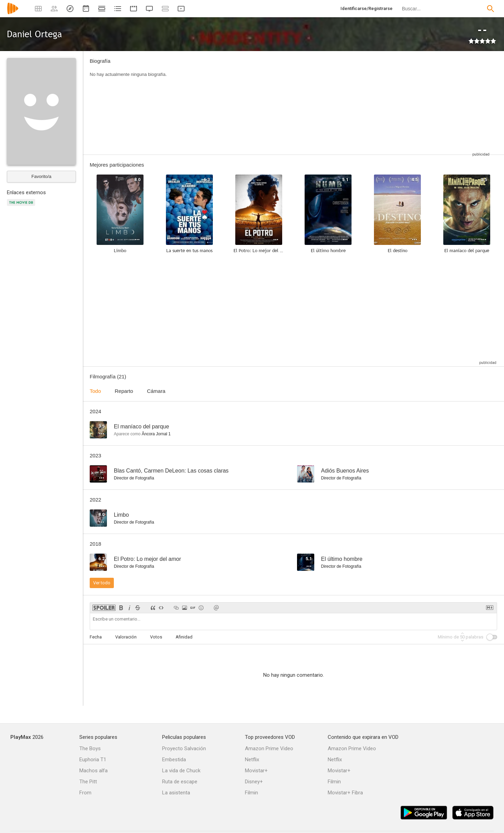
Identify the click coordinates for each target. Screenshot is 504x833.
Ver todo (102, 583)
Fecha (96, 637)
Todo (95, 391)
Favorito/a (41, 176)
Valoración (126, 637)
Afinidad (184, 637)
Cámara (156, 391)
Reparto (124, 391)
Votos (156, 637)
